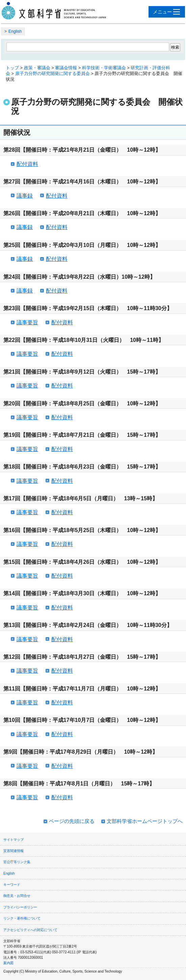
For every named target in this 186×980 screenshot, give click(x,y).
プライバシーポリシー (20, 907)
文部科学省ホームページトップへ (145, 821)
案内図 (8, 963)
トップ (12, 68)
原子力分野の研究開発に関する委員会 (52, 73)
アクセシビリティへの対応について (30, 930)
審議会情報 (66, 68)
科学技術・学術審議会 (104, 68)
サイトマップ (14, 840)
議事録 (25, 196)
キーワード (12, 885)
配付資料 (27, 164)
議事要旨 (27, 322)
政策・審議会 (37, 68)
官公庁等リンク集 (17, 862)
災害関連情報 (14, 851)
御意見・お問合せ (17, 896)
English (15, 31)
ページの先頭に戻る (72, 821)
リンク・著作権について (22, 918)
